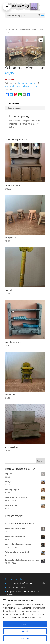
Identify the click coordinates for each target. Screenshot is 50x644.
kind (7, 86)
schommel (27, 86)
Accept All (25, 624)
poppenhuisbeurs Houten (18, 587)
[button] (41, 40)
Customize (25, 631)
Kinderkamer (25, 29)
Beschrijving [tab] (13, 103)
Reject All (25, 638)
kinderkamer (16, 86)
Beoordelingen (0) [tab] (16, 108)
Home (8, 29)
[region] (25, 620)
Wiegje (36, 86)
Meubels (15, 29)
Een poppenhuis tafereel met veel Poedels (26, 583)
